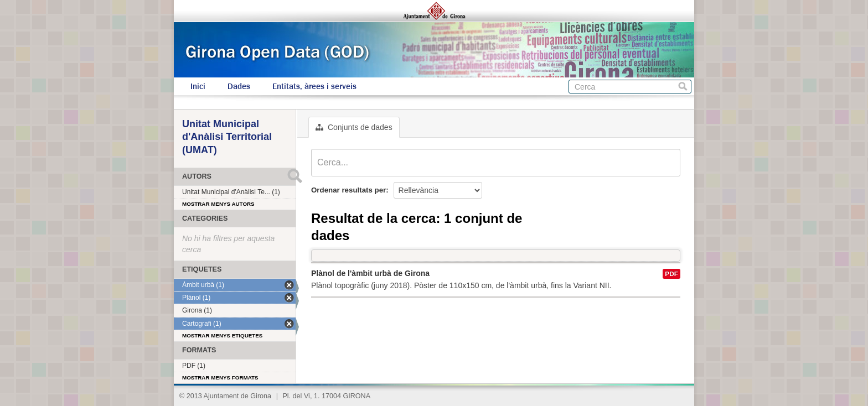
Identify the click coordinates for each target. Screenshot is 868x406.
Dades (239, 86)
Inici (198, 86)
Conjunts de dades (354, 127)
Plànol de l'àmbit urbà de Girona (370, 273)
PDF (671, 274)
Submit (294, 176)
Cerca (683, 87)
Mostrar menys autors (218, 204)
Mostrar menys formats (220, 378)
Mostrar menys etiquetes (222, 335)
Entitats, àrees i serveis (314, 86)
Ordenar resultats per (348, 190)
